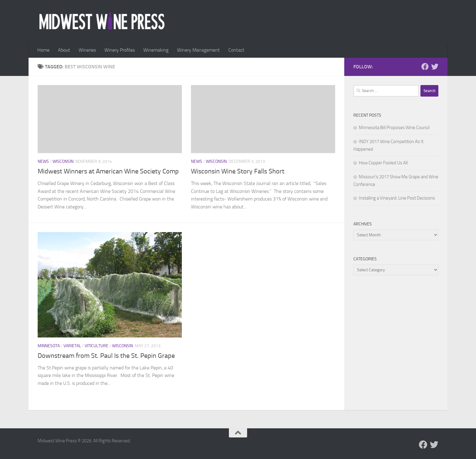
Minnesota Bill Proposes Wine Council (394, 128)
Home (43, 50)
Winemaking (156, 50)
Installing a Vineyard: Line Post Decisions (397, 198)
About (64, 50)
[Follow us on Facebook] (425, 67)
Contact (236, 50)
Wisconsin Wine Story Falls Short (238, 171)
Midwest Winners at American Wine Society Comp (108, 171)
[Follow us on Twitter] (435, 67)
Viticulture (97, 346)
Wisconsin (63, 161)
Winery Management (198, 50)
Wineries (87, 50)
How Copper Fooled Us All (383, 163)
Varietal (72, 346)
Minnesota (49, 346)
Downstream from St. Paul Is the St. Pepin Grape (106, 356)
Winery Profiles (120, 50)
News (43, 161)
